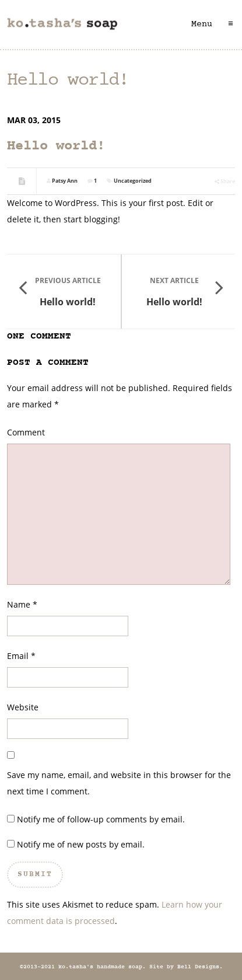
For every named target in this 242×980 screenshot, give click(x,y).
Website (23, 707)
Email (18, 656)
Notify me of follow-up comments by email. (101, 819)
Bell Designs (198, 967)
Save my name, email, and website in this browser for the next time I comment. (119, 783)
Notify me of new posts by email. (81, 844)
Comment (26, 432)
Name (19, 604)
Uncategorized (133, 181)
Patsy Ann (65, 181)
